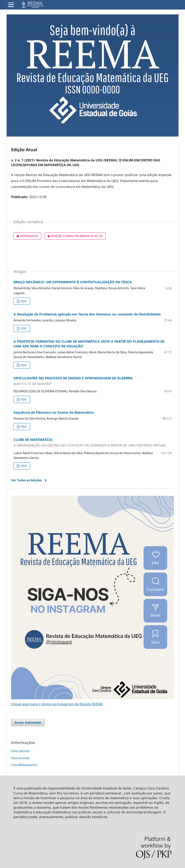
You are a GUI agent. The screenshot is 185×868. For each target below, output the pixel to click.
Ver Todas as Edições (26, 480)
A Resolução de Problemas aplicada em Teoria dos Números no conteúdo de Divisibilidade (87, 314)
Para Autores (20, 758)
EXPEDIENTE (26, 236)
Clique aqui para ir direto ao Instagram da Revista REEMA (57, 704)
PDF (23, 301)
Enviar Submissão (28, 722)
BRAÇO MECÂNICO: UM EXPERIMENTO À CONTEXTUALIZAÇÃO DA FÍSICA (73, 282)
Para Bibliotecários (24, 765)
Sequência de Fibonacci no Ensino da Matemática (54, 412)
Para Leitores (20, 751)
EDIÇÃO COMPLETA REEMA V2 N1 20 (73, 236)
